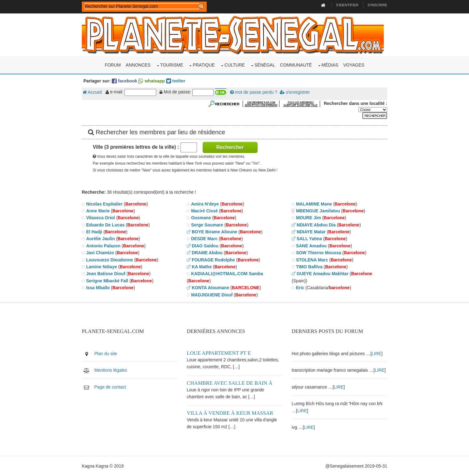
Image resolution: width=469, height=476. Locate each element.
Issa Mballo (98, 288)
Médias (330, 65)
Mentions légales (111, 370)
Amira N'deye (205, 204)
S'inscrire (377, 5)
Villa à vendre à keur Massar (230, 413)
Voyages (354, 65)
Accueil (92, 92)
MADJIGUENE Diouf (212, 295)
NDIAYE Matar (311, 232)
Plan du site (106, 354)
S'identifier (347, 5)
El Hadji (94, 232)
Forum (113, 65)
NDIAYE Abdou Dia (316, 225)
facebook (124, 81)
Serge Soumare (207, 225)
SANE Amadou (311, 246)
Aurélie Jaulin (101, 239)
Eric (300, 288)
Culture (235, 65)
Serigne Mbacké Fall (107, 281)
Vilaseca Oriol (101, 218)
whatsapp (151, 81)
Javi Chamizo (100, 253)
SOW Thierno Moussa (319, 253)
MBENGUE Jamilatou (318, 211)
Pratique (204, 65)
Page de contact (110, 387)
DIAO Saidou (205, 246)
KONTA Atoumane (210, 288)
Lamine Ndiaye (102, 267)
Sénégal (265, 65)
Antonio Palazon (103, 246)
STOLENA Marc (312, 260)
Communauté (296, 65)
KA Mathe (202, 267)
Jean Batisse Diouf (106, 274)
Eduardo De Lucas (105, 225)
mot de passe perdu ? (254, 92)
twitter (176, 81)
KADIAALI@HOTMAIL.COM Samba (227, 274)
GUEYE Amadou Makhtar (323, 274)
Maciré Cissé (205, 211)
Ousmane (201, 218)
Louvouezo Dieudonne (110, 260)
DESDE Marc (204, 239)
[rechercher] (142, 6)
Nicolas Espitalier (104, 204)
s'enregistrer (295, 92)
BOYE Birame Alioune (215, 232)
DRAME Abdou (207, 253)
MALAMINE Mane (314, 204)
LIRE (376, 354)
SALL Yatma (309, 239)
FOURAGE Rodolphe (213, 260)
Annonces (138, 65)
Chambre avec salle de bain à (230, 383)
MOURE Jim (309, 218)
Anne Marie (98, 211)
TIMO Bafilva (309, 267)
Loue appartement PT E (219, 353)
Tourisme (172, 65)
